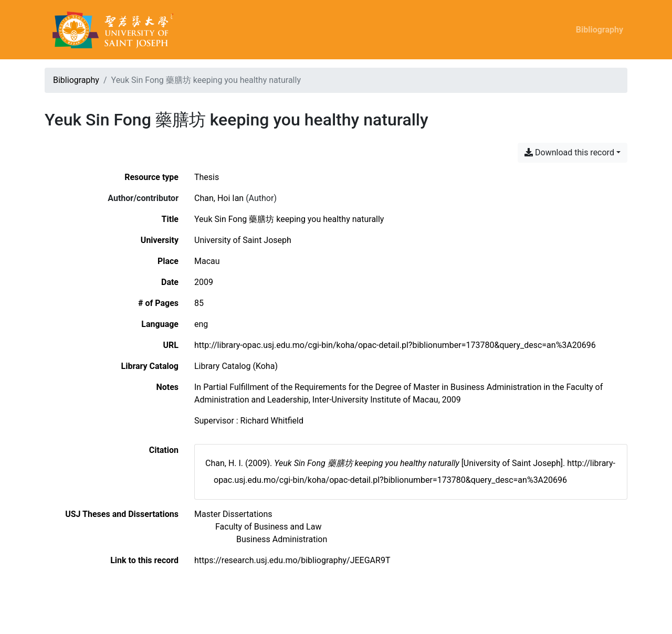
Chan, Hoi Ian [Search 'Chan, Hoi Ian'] (219, 198)
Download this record (569, 152)
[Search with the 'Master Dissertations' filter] (233, 514)
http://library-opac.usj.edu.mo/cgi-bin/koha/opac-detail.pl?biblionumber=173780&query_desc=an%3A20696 (395, 345)
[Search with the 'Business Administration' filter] (282, 539)
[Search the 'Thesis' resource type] (207, 177)
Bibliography (600, 30)
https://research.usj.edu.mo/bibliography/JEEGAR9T (292, 560)
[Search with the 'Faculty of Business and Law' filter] (268, 527)
